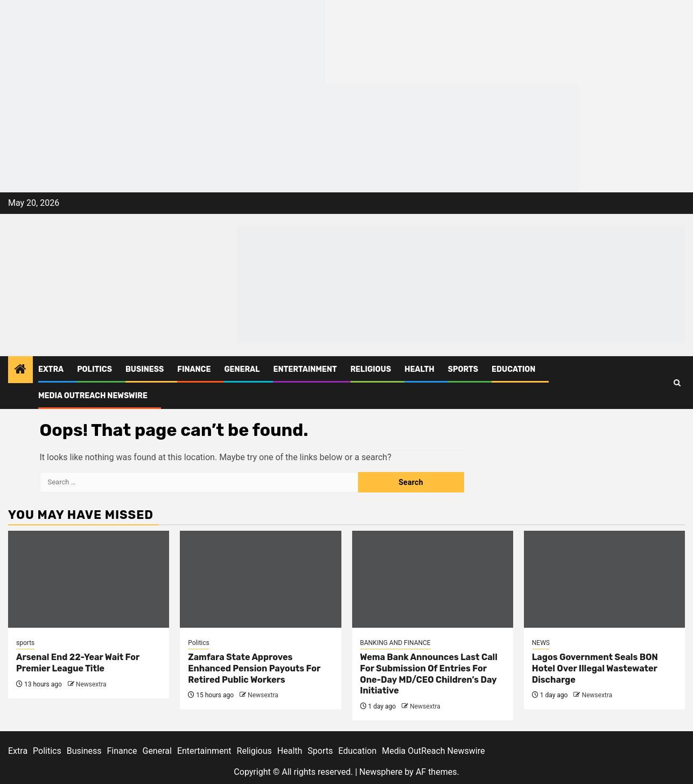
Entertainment (305, 369)
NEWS (541, 643)
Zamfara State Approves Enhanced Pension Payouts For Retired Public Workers (254, 668)
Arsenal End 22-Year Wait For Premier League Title (78, 663)
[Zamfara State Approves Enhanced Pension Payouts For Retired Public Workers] (260, 579)
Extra (51, 369)
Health (419, 369)
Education (513, 369)
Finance (194, 369)
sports (25, 643)
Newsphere (381, 772)
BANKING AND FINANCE (395, 643)
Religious (371, 369)
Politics (94, 369)
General (242, 369)
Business (145, 369)
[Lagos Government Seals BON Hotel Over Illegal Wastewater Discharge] (604, 579)
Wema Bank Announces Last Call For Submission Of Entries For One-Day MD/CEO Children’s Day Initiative (429, 674)
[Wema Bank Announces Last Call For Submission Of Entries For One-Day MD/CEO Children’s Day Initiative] (433, 579)
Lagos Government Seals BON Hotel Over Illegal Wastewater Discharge (595, 668)
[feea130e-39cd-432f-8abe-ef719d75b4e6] (163, 42)
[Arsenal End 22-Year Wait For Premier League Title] (89, 579)
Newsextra (91, 684)
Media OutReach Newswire (93, 396)
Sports (463, 369)
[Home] (20, 370)
